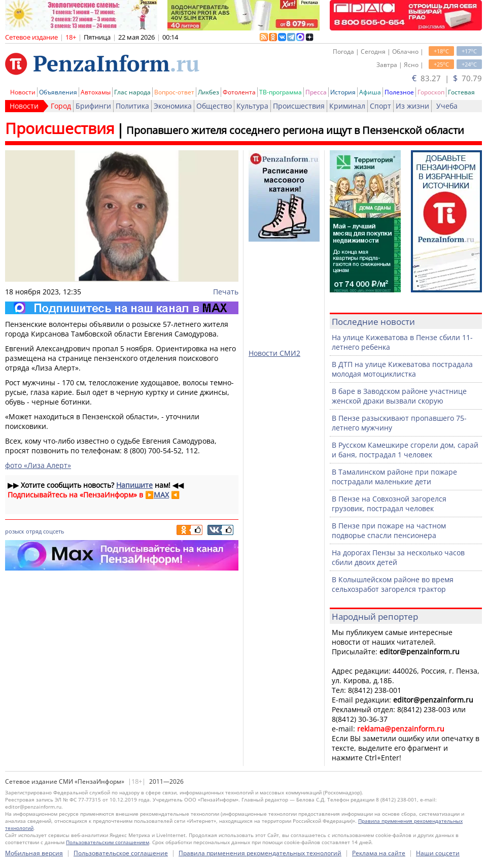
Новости (23, 92)
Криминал (347, 106)
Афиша (370, 92)
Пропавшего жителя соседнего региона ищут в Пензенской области (295, 130)
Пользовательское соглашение (121, 853)
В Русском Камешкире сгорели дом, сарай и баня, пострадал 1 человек (405, 450)
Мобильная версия (34, 853)
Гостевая (461, 92)
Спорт (380, 106)
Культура (252, 106)
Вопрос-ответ (174, 92)
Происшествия (299, 106)
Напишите (134, 485)
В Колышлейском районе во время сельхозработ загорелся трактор (393, 584)
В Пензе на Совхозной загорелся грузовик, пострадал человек (389, 504)
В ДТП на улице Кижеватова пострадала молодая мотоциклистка (402, 369)
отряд (34, 531)
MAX (161, 495)
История (343, 92)
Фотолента (239, 92)
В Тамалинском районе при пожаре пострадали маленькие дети (394, 477)
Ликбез (208, 92)
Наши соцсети (438, 853)
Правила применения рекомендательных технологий (260, 853)
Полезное (399, 92)
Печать (226, 292)
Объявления (58, 92)
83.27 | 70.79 (447, 78)
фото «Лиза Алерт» (38, 465)
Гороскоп (431, 92)
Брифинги (93, 106)
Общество (214, 106)
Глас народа (132, 92)
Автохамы (96, 92)
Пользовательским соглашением (108, 842)
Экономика (173, 106)
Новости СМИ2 (274, 353)
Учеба (447, 106)
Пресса (316, 92)
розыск (15, 531)
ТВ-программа (281, 92)
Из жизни (412, 106)
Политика (132, 106)
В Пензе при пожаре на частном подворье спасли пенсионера (389, 530)
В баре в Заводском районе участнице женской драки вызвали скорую (399, 396)
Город (61, 106)
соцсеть (54, 531)
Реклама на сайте (379, 853)
